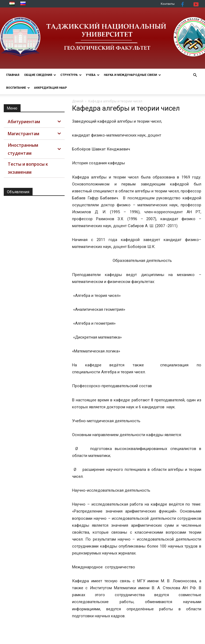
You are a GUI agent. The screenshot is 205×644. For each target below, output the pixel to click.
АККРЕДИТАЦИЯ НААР (51, 88)
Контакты (168, 4)
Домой (78, 101)
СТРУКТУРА (71, 75)
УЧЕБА (93, 75)
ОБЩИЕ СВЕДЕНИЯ (40, 75)
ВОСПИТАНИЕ (18, 88)
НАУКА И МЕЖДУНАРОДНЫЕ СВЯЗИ (132, 75)
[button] (195, 75)
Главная (13, 75)
